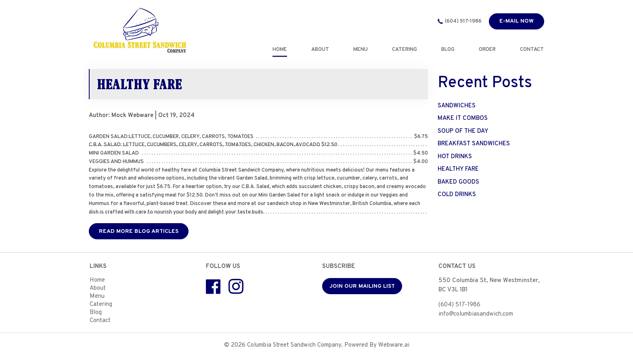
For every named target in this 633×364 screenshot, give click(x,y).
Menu (97, 296)
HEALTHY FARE (458, 169)
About (98, 288)
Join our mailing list (362, 286)
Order (488, 50)
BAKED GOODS (458, 182)
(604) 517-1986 (463, 21)
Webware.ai (394, 345)
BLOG (448, 50)
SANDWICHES (457, 106)
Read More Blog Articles (139, 231)
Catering (101, 304)
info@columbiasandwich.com (476, 314)
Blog (96, 313)
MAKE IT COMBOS (463, 118)
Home (280, 50)
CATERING (405, 50)
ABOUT (321, 50)
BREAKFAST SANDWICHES (474, 144)
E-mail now (517, 21)
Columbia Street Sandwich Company (294, 345)
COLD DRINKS (457, 195)
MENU (361, 50)
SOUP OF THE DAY (463, 131)
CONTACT (532, 50)
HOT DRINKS (455, 157)
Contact (100, 321)
